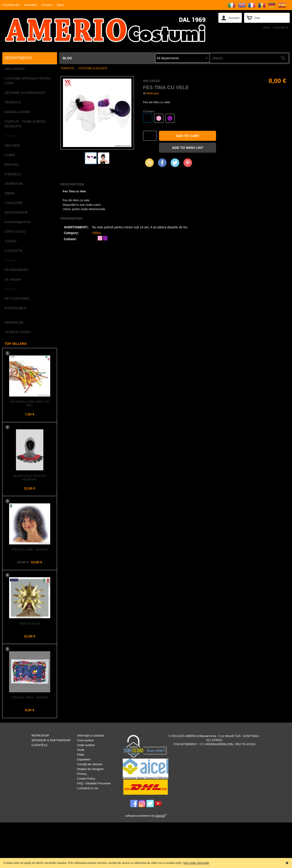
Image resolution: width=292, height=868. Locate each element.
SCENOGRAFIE (16, 212)
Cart (257, 18)
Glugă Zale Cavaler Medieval (30, 478)
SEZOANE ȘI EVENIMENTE (25, 93)
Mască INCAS (30, 624)
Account (234, 18)
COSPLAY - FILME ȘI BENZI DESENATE (25, 124)
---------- (10, 136)
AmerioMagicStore (18, 222)
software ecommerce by (146, 816)
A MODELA (13, 174)
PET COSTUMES (17, 299)
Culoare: (149, 111)
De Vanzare (13, 279)
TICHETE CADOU (18, 332)
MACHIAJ (12, 165)
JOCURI (10, 241)
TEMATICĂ (13, 102)
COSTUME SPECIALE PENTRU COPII (28, 81)
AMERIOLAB (14, 322)
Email (148, 163)
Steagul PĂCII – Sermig (30, 697)
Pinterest (188, 163)
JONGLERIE (14, 203)
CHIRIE (10, 155)
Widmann (153, 93)
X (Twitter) (175, 164)
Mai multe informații (196, 863)
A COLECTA (13, 251)
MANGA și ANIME (17, 112)
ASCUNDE (12, 145)
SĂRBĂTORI (14, 184)
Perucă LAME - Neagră (30, 550)
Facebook (162, 163)
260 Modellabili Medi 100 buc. (30, 403)
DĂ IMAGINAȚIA (16, 270)
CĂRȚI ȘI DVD (15, 232)
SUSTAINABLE (15, 308)
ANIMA (10, 193)
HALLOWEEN (15, 69)
